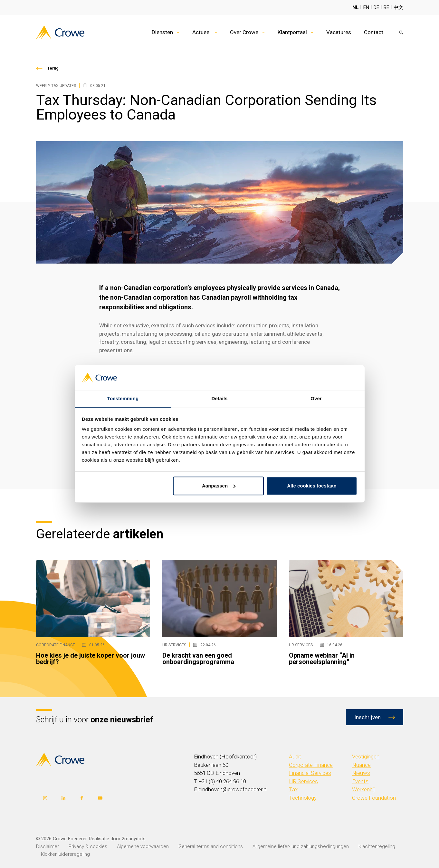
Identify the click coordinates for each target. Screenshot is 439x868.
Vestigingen (366, 757)
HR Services (303, 781)
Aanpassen (219, 486)
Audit (295, 757)
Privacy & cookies (88, 846)
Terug (53, 68)
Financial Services (310, 773)
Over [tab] (316, 398)
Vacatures (339, 32)
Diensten (162, 32)
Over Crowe (244, 32)
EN (366, 7)
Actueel (201, 32)
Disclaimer (48, 846)
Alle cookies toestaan (312, 486)
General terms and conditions (211, 846)
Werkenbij (363, 789)
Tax (293, 789)
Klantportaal (292, 32)
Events (360, 781)
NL (356, 7)
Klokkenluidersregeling (65, 854)
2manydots (134, 838)
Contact (374, 32)
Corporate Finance (311, 765)
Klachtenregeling (377, 846)
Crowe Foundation (374, 798)
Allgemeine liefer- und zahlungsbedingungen (301, 846)
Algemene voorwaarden (143, 846)
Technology (303, 798)
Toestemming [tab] (123, 398)
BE (386, 7)
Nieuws (361, 773)
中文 (398, 7)
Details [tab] (220, 398)
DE (376, 7)
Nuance (361, 765)
